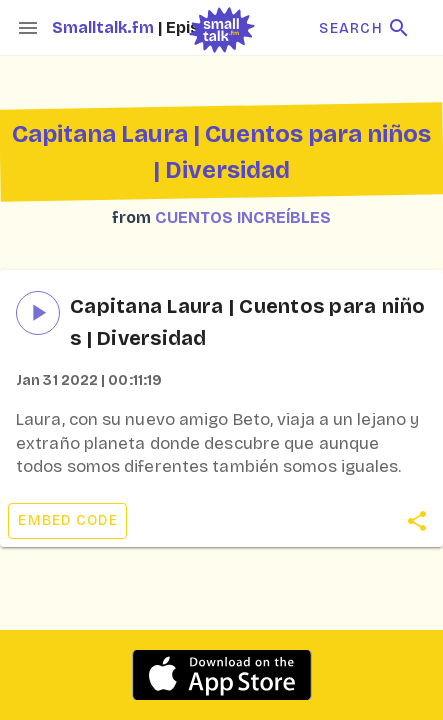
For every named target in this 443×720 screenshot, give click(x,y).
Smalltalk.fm (105, 27)
